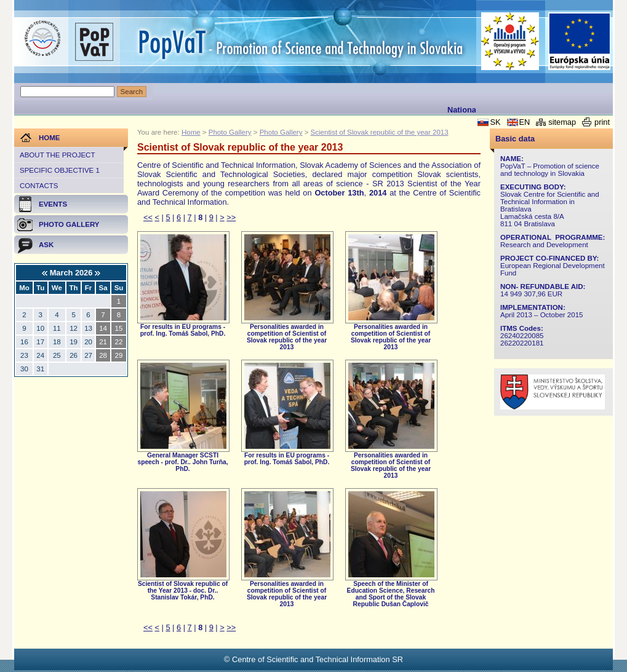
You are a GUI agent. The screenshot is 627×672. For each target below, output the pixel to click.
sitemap (562, 122)
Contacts (39, 186)
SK (495, 122)
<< (148, 217)
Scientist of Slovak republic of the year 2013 (380, 132)
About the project (57, 155)
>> (231, 217)
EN (525, 122)
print (602, 122)
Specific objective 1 (60, 170)
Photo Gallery (230, 132)
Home (191, 132)
